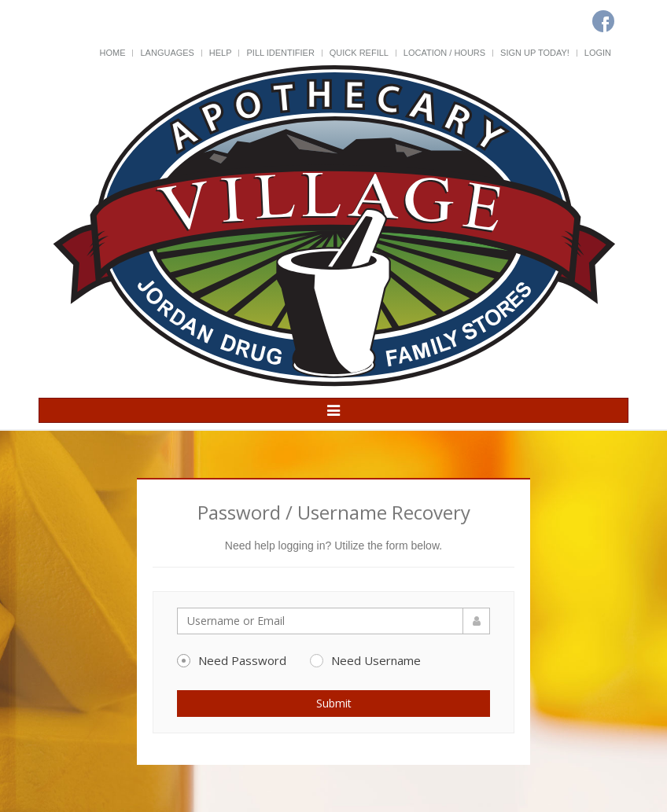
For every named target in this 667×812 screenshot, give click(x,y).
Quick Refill (359, 53)
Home (113, 53)
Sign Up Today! (535, 53)
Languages (167, 53)
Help (221, 53)
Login (598, 53)
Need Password (232, 660)
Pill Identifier (280, 53)
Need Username (365, 660)
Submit (334, 703)
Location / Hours (444, 53)
